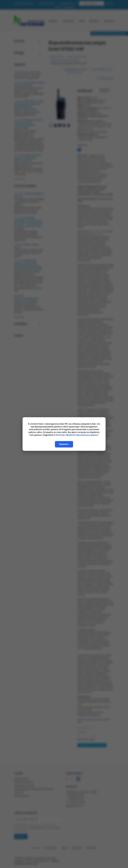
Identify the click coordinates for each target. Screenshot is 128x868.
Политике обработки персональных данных (77, 435)
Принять (64, 444)
